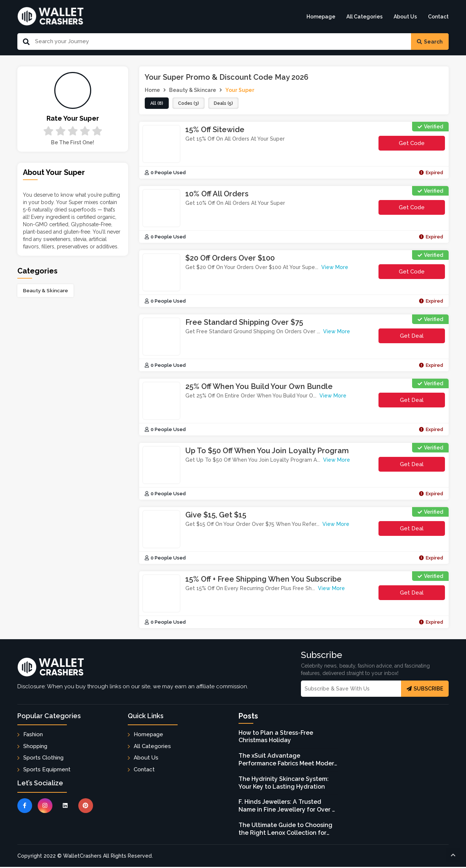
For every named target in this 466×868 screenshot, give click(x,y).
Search (430, 42)
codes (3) (191, 104)
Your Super (240, 90)
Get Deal (412, 337)
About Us (405, 17)
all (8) (157, 104)
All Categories (364, 17)
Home (152, 90)
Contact (438, 17)
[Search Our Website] (220, 42)
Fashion (33, 736)
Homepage (321, 17)
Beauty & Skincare (45, 290)
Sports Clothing (43, 758)
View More (335, 268)
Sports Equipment (47, 770)
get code (412, 146)
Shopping (35, 747)
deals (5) (228, 104)
